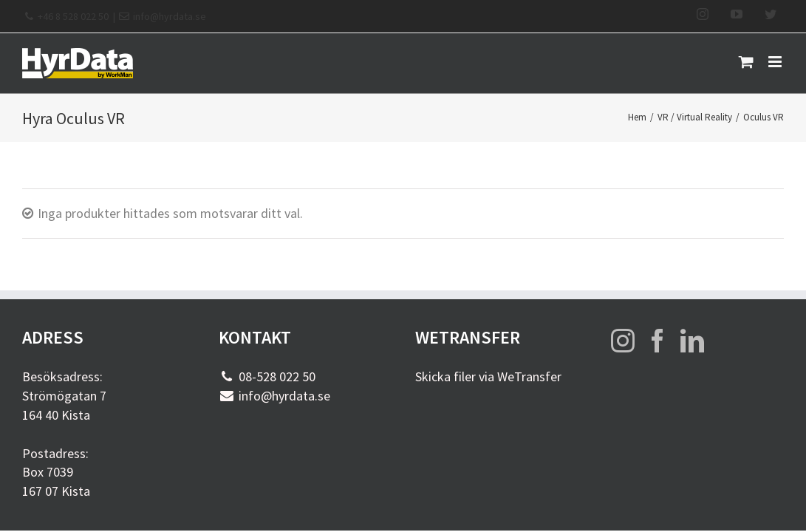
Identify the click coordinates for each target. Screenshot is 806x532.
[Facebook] (658, 341)
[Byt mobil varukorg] (746, 62)
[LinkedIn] (692, 341)
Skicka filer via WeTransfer (488, 376)
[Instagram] (623, 341)
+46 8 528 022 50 (73, 16)
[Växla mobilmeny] (776, 62)
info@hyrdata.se (170, 16)
